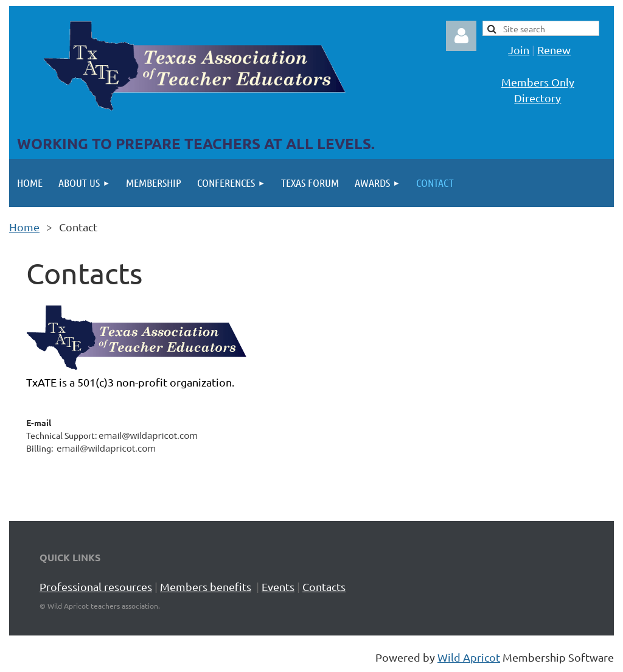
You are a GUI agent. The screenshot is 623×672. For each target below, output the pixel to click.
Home (24, 227)
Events (278, 586)
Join (519, 50)
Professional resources (96, 586)
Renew (554, 50)
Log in (461, 36)
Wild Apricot (469, 657)
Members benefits (206, 586)
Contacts (324, 586)
